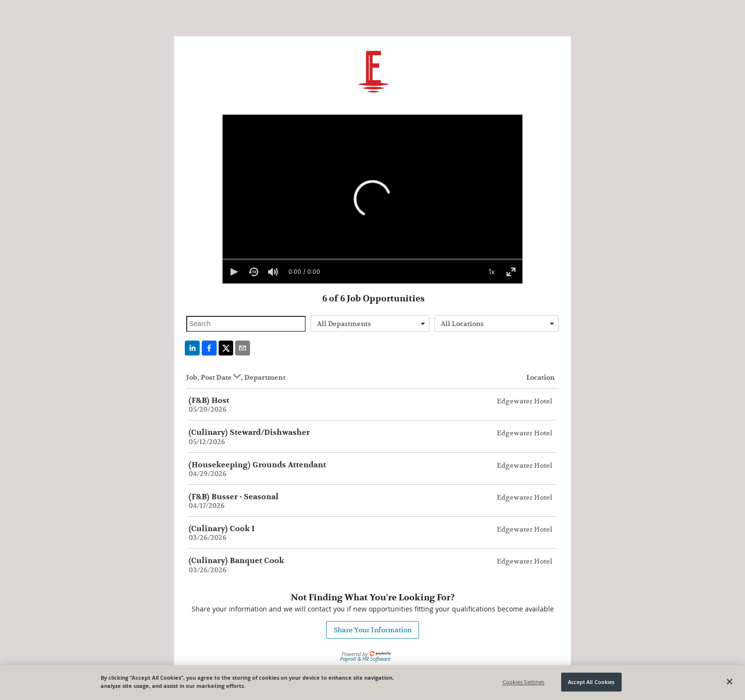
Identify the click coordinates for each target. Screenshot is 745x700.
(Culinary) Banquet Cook (236, 561)
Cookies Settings (524, 682)
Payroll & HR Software (365, 659)
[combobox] (370, 324)
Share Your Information (373, 630)
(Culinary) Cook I (222, 529)
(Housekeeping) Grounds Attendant (257, 465)
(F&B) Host (209, 401)
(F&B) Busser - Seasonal (234, 497)
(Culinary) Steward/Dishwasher (249, 432)
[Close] (730, 682)
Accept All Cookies (591, 682)
